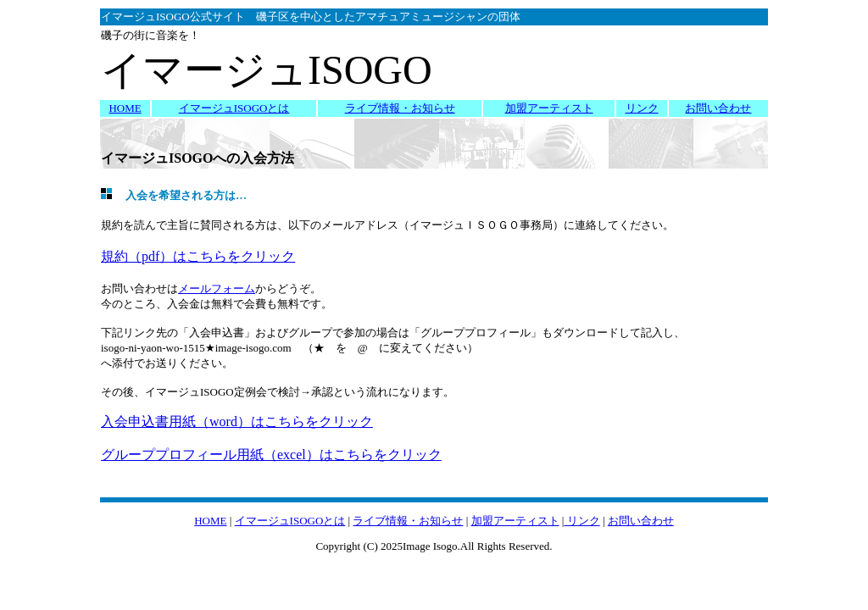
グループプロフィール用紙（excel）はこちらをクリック (271, 455)
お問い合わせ (718, 108)
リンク (642, 108)
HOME (125, 108)
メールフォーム (217, 288)
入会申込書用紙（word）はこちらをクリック (237, 421)
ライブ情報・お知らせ (400, 108)
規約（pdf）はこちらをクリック (198, 256)
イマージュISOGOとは (234, 108)
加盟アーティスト (549, 108)
